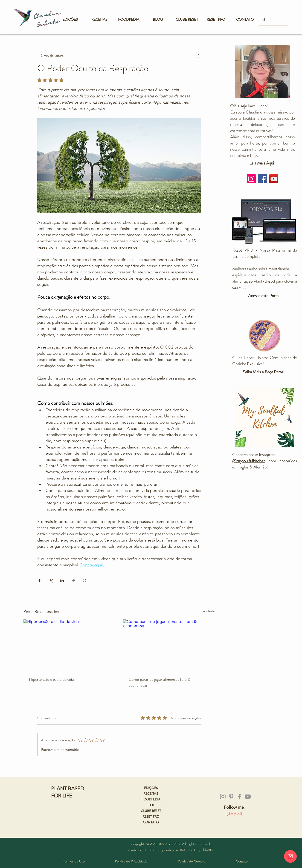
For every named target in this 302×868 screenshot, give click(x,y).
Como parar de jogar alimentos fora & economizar (160, 682)
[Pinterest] (231, 797)
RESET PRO (151, 817)
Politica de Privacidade (131, 861)
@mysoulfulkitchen (249, 461)
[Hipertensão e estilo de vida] (69, 645)
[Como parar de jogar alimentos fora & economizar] (169, 645)
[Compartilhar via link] (73, 580)
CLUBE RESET (151, 811)
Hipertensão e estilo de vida (51, 679)
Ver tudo (209, 611)
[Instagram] (251, 179)
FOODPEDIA (151, 799)
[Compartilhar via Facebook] (39, 580)
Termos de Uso (74, 861)
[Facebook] (263, 179)
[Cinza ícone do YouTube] (248, 797)
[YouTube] (274, 179)
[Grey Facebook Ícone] (239, 797)
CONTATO (151, 822)
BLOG (151, 805)
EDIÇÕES (151, 788)
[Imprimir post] (85, 580)
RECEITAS (151, 794)
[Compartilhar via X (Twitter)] (51, 580)
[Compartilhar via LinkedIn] (62, 580)
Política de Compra (192, 861)
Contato (242, 861)
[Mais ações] (198, 56)
